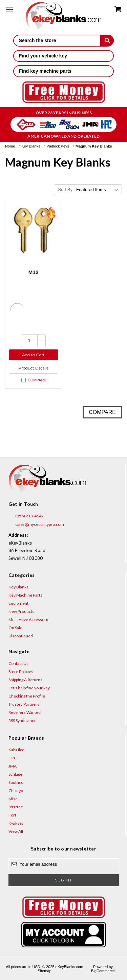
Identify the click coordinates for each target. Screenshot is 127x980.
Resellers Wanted (25, 712)
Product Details (33, 368)
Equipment (18, 603)
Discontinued (21, 636)
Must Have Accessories (30, 620)
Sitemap (44, 971)
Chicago (16, 790)
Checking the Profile (27, 696)
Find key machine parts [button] (64, 71)
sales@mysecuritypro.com (36, 525)
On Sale (15, 628)
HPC (13, 758)
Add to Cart (33, 355)
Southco (16, 782)
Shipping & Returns (25, 680)
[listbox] (98, 190)
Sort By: (66, 190)
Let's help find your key (29, 688)
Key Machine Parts (25, 595)
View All (16, 831)
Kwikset (16, 823)
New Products (21, 611)
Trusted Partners (24, 704)
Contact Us (18, 663)
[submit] (107, 40)
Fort (12, 815)
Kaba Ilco (16, 750)
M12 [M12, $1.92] (34, 272)
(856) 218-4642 (26, 516)
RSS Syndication (23, 720)
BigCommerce (103, 971)
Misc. (13, 799)
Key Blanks (18, 587)
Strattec (16, 807)
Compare (34, 380)
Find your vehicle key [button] (64, 56)
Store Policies (21, 672)
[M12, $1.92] (34, 230)
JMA (13, 766)
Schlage (15, 774)
